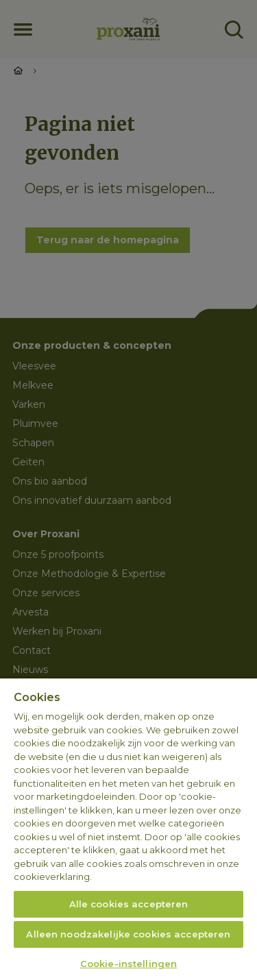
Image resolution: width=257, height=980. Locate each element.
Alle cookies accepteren (129, 904)
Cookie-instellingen (128, 964)
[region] (128, 829)
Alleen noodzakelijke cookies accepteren (128, 934)
